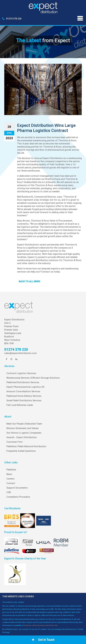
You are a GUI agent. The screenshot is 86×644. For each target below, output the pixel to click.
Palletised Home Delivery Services (24, 396)
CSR (9, 492)
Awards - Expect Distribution (22, 437)
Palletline (11, 470)
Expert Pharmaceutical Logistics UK (25, 387)
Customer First (14, 442)
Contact (11, 483)
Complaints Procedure (18, 497)
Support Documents (17, 488)
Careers (10, 479)
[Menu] (80, 19)
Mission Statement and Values (23, 428)
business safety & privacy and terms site (41, 625)
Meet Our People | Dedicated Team (24, 424)
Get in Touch (43, 640)
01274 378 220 (12, 19)
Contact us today (50, 272)
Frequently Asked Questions (21, 451)
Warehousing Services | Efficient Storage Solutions (33, 378)
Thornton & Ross (67, 140)
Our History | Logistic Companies (24, 433)
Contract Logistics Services (21, 373)
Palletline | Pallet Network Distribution (26, 446)
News (9, 474)
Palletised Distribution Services (23, 382)
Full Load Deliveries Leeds (20, 405)
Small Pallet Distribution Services (24, 400)
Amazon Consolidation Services (23, 391)
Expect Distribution (53, 158)
